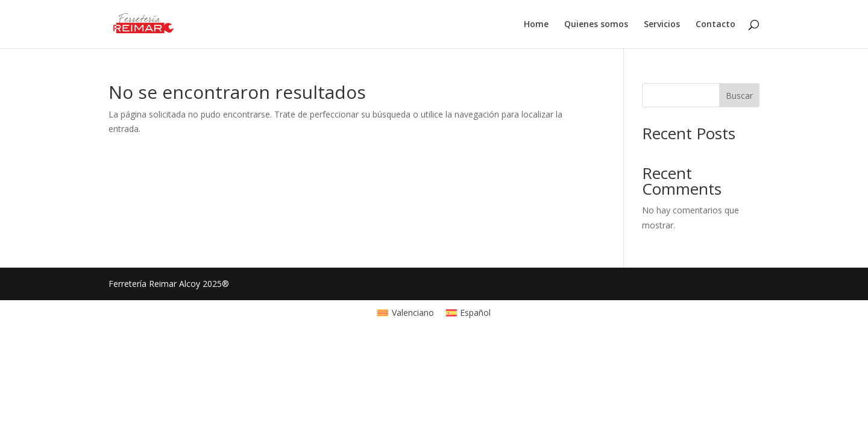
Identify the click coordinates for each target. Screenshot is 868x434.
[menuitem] (406, 313)
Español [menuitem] (475, 313)
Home (536, 25)
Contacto (715, 25)
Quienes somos (596, 25)
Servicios (662, 25)
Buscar (739, 96)
